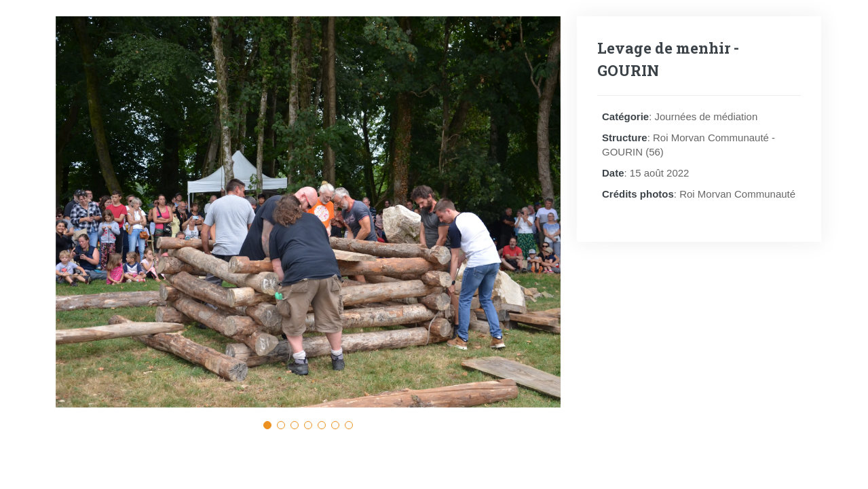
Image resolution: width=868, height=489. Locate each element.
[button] (267, 425)
